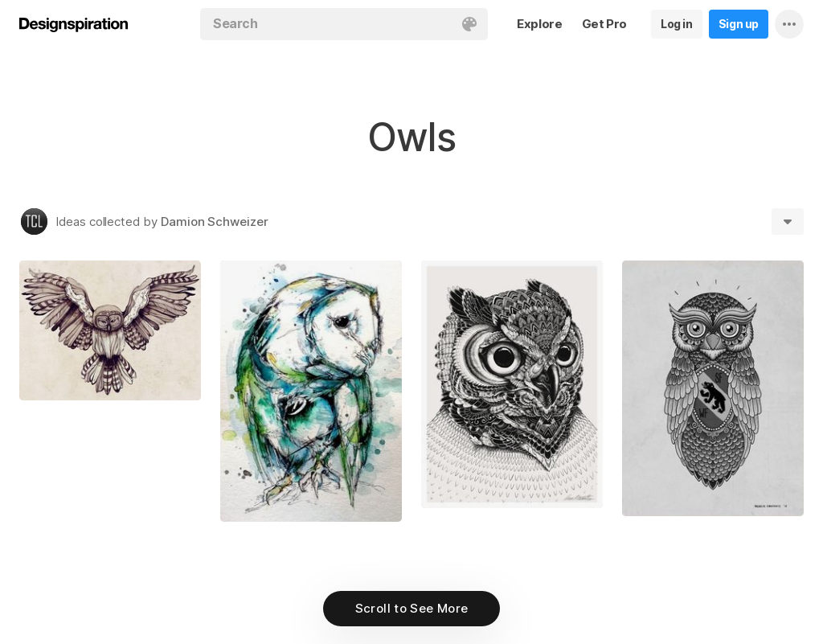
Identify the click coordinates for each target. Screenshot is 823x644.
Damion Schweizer (215, 222)
